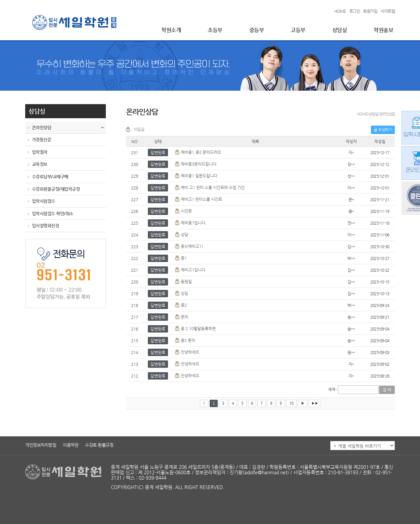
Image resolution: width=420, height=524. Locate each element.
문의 (184, 317)
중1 (184, 258)
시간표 (186, 211)
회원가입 (370, 11)
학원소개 (171, 30)
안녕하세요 (190, 352)
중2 (184, 305)
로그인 (355, 11)
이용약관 (71, 445)
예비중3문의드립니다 (199, 164)
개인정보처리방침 (41, 445)
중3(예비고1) (192, 246)
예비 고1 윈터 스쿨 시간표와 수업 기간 (213, 187)
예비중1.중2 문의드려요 (201, 152)
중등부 (257, 30)
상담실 (340, 30)
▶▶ (315, 403)
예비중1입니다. (194, 223)
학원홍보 (383, 30)
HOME (340, 11)
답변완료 (158, 152)
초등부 (215, 30)
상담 (184, 234)
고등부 (298, 30)
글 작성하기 (383, 130)
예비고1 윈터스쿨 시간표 (201, 199)
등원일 (186, 281)
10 (291, 403)
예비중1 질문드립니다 (199, 176)
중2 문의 (188, 340)
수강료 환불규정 (99, 445)
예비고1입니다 (193, 270)
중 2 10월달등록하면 (198, 329)
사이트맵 (388, 11)
